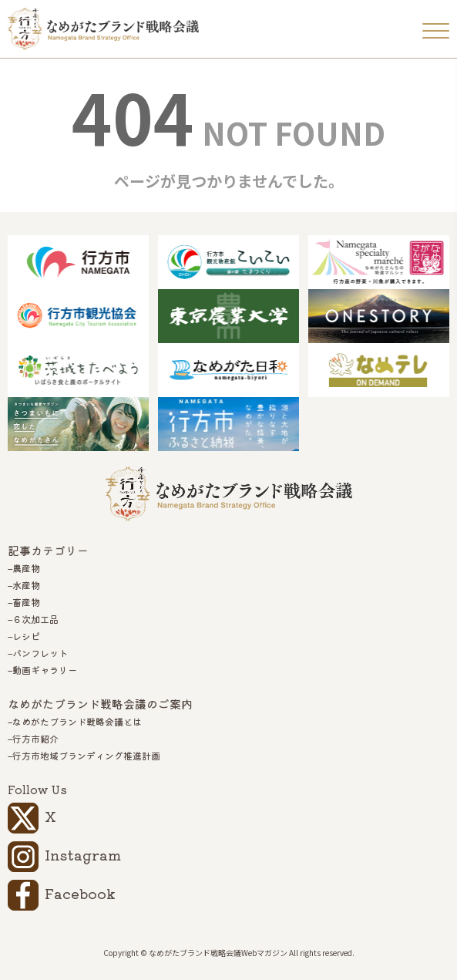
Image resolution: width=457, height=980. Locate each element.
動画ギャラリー (45, 670)
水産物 (26, 585)
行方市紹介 (35, 739)
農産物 (26, 568)
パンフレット (40, 653)
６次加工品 (35, 619)
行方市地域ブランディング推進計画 (86, 756)
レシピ (26, 636)
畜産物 (26, 602)
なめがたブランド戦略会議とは (77, 722)
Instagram (83, 854)
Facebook (80, 893)
